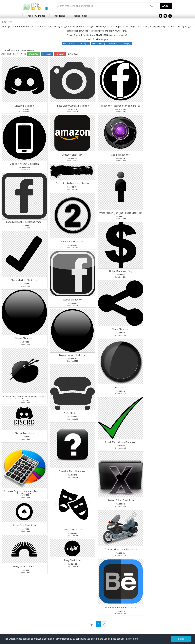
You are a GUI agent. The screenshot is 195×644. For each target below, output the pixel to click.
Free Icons (59, 16)
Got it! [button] (181, 639)
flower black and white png (120, 44)
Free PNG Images (36, 16)
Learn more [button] (132, 639)
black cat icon (69, 44)
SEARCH (166, 6)
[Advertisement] (184, 94)
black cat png (83, 44)
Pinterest (60, 54)
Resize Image (80, 16)
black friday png (99, 44)
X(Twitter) (73, 54)
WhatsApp (34, 54)
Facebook (47, 54)
